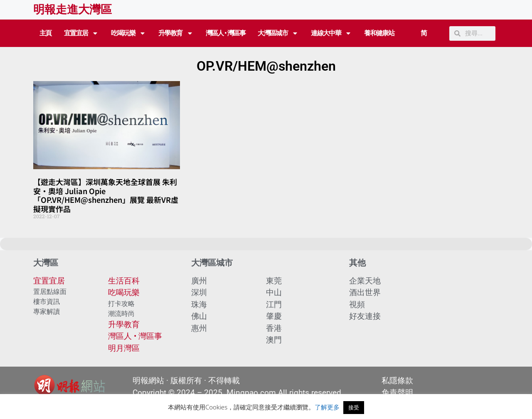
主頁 (46, 33)
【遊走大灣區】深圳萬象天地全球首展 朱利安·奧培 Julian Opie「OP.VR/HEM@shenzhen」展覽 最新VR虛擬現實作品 (106, 195)
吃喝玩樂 (128, 33)
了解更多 (327, 407)
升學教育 (176, 33)
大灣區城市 (278, 33)
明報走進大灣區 (73, 10)
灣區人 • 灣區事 (226, 33)
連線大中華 (331, 33)
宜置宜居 (81, 33)
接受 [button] (354, 407)
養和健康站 (379, 33)
